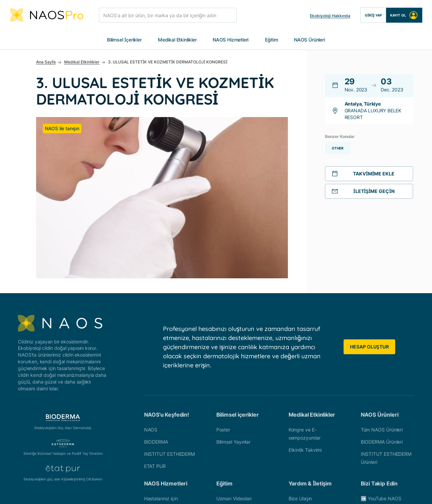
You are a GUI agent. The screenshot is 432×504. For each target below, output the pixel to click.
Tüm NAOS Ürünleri (382, 345)
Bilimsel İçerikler (124, 40)
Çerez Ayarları (302, 492)
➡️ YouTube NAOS (381, 414)
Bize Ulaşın (300, 414)
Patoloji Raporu (233, 438)
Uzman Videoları (234, 414)
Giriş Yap (373, 15)
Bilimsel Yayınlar (233, 357)
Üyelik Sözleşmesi (173, 492)
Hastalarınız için (161, 414)
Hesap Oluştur (369, 262)
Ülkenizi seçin (303, 426)
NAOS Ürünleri (309, 40)
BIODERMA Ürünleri (382, 357)
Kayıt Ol (404, 15)
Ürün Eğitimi (229, 450)
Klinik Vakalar (231, 426)
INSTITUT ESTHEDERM (169, 369)
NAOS (151, 345)
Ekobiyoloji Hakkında (330, 16)
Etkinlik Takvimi (305, 365)
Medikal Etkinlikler (177, 40)
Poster (223, 345)
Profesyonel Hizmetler (168, 426)
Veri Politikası (129, 492)
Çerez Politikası (260, 492)
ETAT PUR (155, 381)
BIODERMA (156, 357)
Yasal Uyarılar (218, 492)
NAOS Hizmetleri (231, 40)
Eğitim (272, 40)
